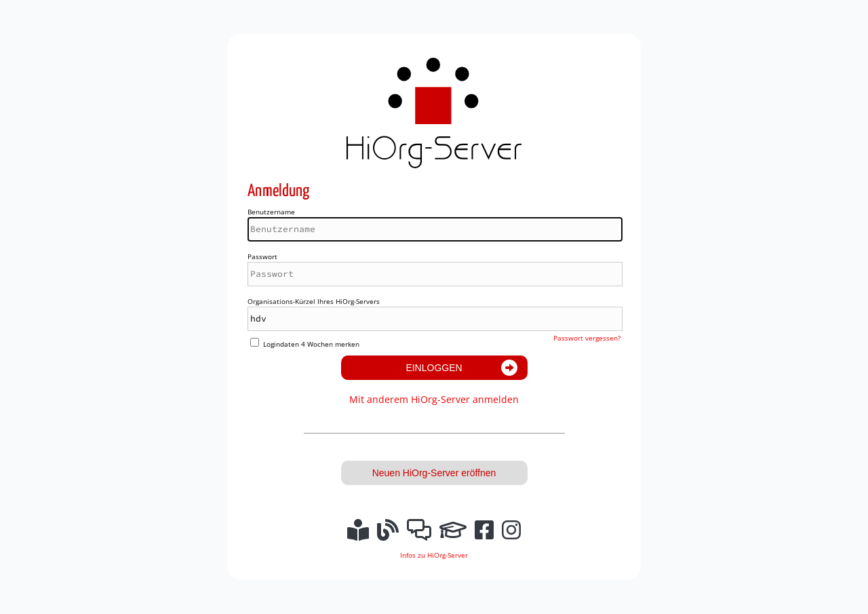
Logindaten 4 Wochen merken (311, 344)
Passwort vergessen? (587, 338)
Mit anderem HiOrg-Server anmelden (434, 399)
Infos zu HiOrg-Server (434, 555)
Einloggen (434, 368)
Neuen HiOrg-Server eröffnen (434, 473)
